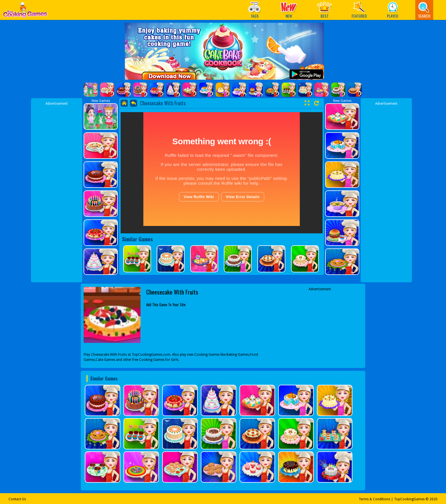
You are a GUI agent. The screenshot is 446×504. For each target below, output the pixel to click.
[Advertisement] (57, 192)
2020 (433, 499)
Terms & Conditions (374, 499)
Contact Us (17, 499)
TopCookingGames (409, 499)
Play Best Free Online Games (25, 12)
